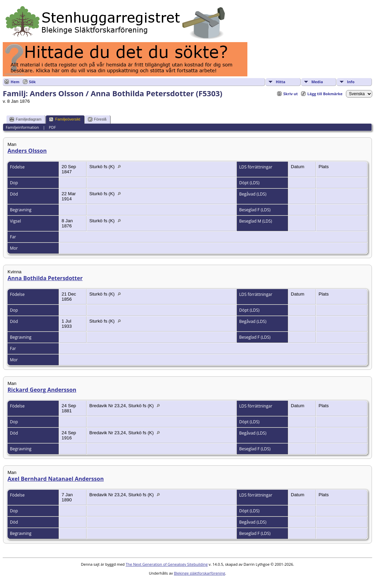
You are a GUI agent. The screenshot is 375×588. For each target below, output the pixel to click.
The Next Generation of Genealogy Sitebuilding (167, 564)
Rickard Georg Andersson (42, 390)
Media (317, 82)
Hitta (281, 82)
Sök (33, 82)
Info (351, 82)
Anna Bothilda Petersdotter (45, 278)
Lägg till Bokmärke (325, 94)
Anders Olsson (27, 151)
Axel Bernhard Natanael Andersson (56, 479)
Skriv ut (290, 94)
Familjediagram (25, 119)
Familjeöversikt (64, 119)
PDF (52, 127)
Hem (15, 82)
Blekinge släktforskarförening (199, 573)
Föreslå (97, 119)
